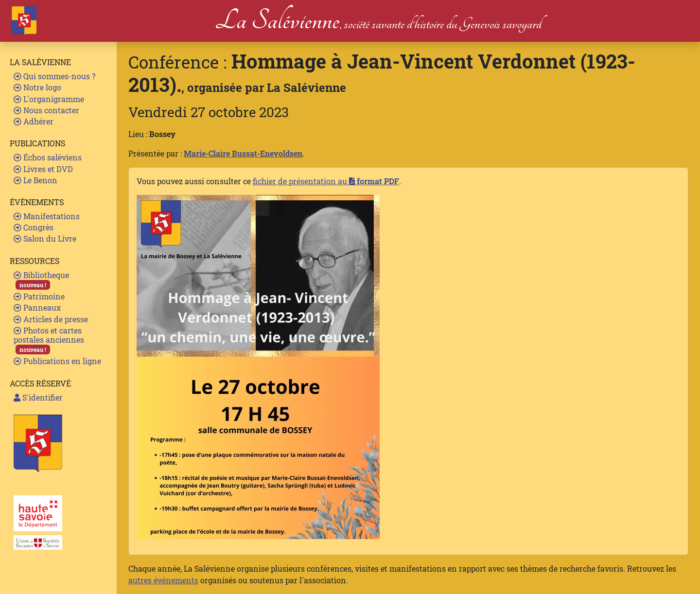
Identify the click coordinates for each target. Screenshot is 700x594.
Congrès (34, 227)
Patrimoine (39, 296)
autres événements (163, 580)
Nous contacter (46, 110)
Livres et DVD (43, 169)
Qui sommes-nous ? (54, 76)
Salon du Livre (45, 238)
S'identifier (38, 397)
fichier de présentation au (326, 181)
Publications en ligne (57, 361)
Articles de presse (51, 319)
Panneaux (37, 307)
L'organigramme (49, 99)
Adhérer (34, 121)
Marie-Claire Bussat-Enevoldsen (243, 153)
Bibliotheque (41, 280)
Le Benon (35, 180)
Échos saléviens (48, 157)
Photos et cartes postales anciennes (49, 340)
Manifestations (47, 216)
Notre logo (37, 87)
